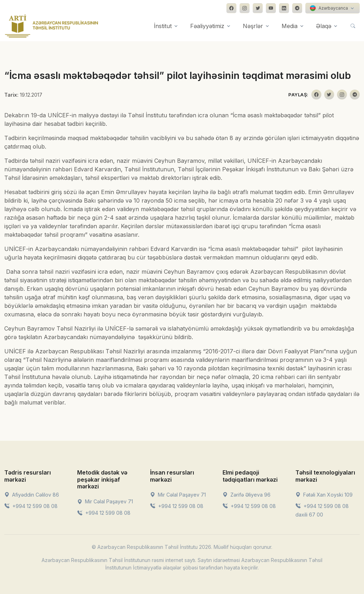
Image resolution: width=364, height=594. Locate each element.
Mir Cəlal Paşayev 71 (105, 501)
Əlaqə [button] (324, 26)
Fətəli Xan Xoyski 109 (324, 495)
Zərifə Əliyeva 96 (247, 495)
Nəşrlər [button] (253, 26)
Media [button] (290, 26)
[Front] (52, 26)
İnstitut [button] (163, 26)
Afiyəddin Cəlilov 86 (32, 495)
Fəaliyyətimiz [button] (207, 26)
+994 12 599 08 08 (31, 506)
